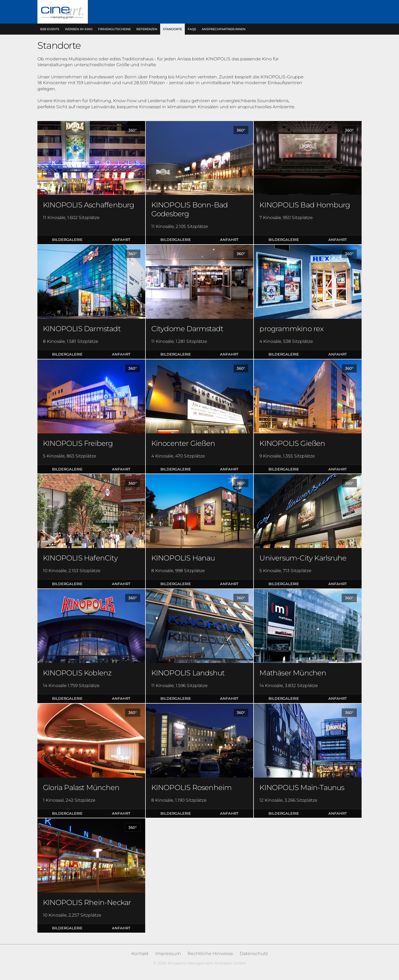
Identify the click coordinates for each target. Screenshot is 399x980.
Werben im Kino (79, 29)
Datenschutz (254, 954)
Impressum (168, 954)
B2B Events (50, 29)
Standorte (172, 29)
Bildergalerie (67, 240)
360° (133, 130)
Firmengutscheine (114, 29)
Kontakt (140, 954)
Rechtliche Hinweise (210, 954)
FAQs (192, 29)
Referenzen (147, 29)
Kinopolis (63, 12)
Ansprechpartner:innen (224, 29)
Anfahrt (121, 240)
